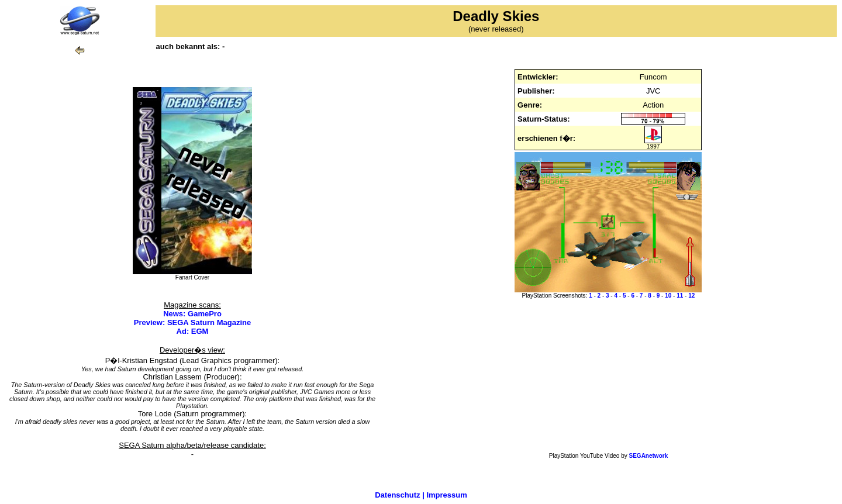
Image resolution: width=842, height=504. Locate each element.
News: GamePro (192, 314)
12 (691, 296)
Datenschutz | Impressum (421, 495)
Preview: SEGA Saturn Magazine (192, 322)
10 (668, 296)
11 (680, 296)
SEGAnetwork (649, 456)
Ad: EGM (193, 331)
